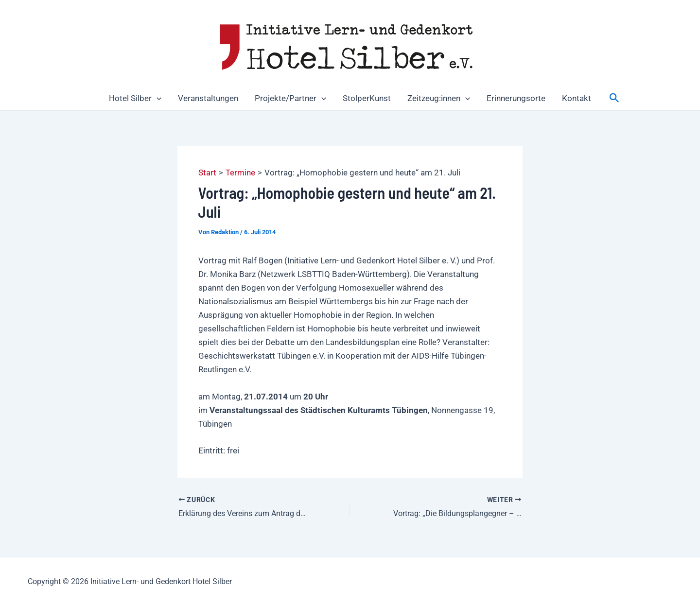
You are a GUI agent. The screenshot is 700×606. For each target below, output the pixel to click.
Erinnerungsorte (516, 98)
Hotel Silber (135, 98)
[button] (157, 98)
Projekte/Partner (290, 98)
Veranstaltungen (208, 98)
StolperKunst (367, 98)
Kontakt (577, 98)
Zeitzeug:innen (439, 98)
